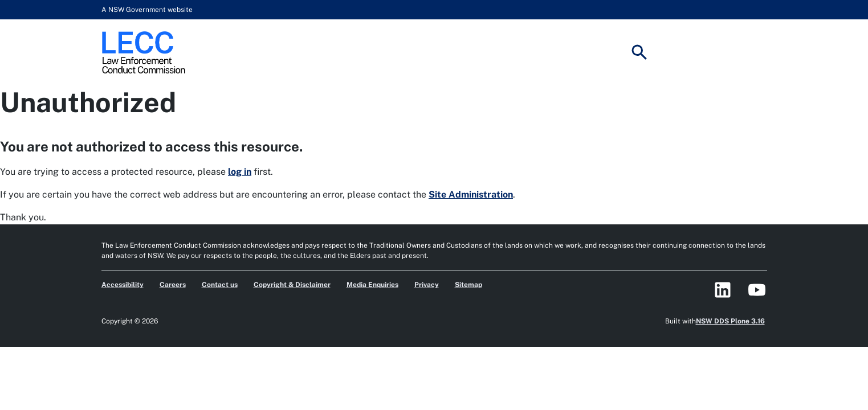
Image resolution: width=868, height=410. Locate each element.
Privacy (427, 285)
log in (240, 172)
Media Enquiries (372, 285)
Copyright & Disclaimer (292, 285)
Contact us (220, 285)
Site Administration (471, 194)
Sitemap (468, 285)
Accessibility (123, 285)
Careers (173, 285)
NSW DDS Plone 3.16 (730, 321)
